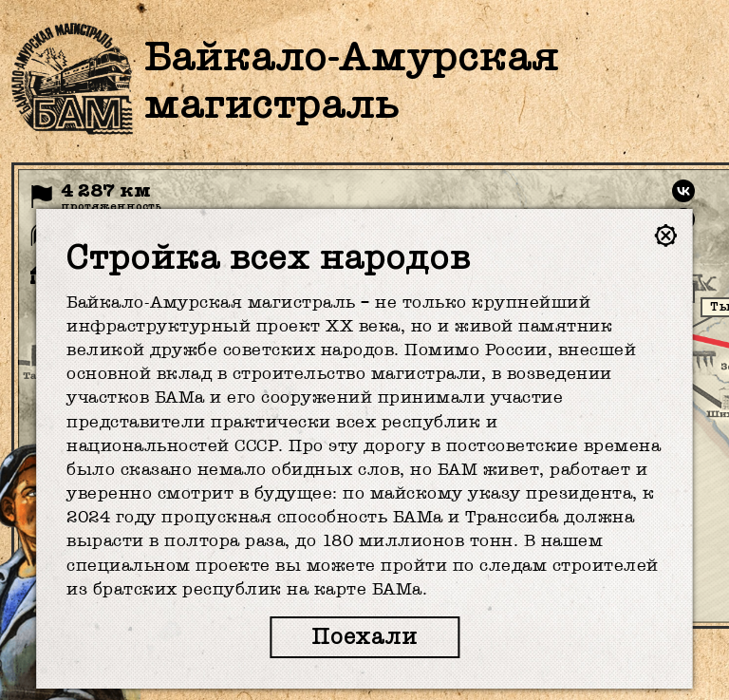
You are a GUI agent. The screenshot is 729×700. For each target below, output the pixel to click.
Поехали (364, 636)
